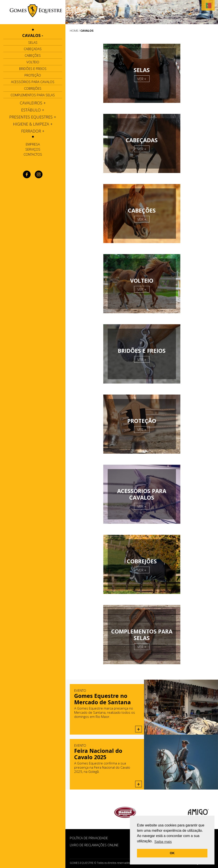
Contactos (33, 154)
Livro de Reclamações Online (94, 845)
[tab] (33, 35)
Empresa (33, 144)
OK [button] (172, 853)
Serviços (33, 149)
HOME (74, 31)
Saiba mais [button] (163, 842)
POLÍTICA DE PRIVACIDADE (89, 838)
